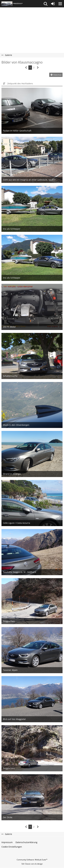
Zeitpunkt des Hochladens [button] (20, 83)
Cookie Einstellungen (12, 847)
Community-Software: (32, 860)
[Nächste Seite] (38, 68)
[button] (46, 4)
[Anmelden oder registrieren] (53, 4)
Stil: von (32, 864)
